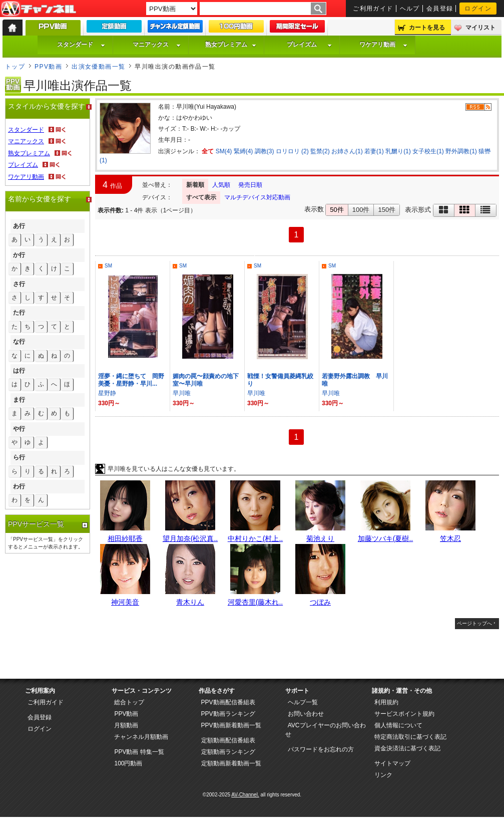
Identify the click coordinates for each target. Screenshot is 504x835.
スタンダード (81, 45)
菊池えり (320, 538)
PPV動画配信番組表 (228, 702)
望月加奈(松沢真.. (190, 538)
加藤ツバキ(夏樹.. (385, 538)
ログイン (478, 9)
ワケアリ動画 (383, 45)
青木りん (190, 602)
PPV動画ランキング (228, 714)
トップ (15, 67)
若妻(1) (374, 151)
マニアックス (157, 45)
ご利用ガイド (373, 9)
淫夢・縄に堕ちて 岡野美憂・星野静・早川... (131, 380)
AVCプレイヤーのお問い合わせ (326, 730)
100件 (361, 210)
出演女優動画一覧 (99, 67)
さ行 (19, 284)
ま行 (19, 400)
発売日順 (250, 185)
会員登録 (440, 9)
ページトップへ (474, 623)
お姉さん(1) (347, 151)
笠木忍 (450, 538)
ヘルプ (410, 9)
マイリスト (480, 28)
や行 (19, 429)
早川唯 (182, 393)
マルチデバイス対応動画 (257, 197)
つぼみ (320, 602)
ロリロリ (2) (292, 151)
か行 (19, 255)
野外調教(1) (461, 151)
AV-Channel (39, 9)
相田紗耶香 (125, 538)
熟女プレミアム (231, 45)
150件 (387, 210)
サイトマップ (392, 763)
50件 (337, 210)
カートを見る (427, 28)
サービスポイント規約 (404, 714)
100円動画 (128, 763)
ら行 (19, 457)
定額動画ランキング (228, 752)
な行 (19, 342)
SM (108, 266)
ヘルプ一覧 (303, 702)
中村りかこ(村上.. (255, 538)
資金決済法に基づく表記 (407, 748)
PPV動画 (48, 67)
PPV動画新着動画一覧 (231, 725)
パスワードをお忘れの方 (321, 749)
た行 (19, 313)
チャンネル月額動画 (141, 737)
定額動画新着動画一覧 (231, 763)
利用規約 (386, 702)
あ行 (19, 226)
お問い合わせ (306, 714)
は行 (19, 371)
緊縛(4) (243, 151)
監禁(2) (320, 151)
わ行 (19, 486)
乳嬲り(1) (398, 151)
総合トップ (129, 702)
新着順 (195, 185)
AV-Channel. (245, 795)
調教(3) (265, 151)
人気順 (221, 185)
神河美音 (125, 602)
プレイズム (309, 45)
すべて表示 (201, 197)
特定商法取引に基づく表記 (410, 737)
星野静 (107, 393)
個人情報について (398, 725)
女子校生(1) (428, 151)
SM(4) (224, 151)
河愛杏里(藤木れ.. (255, 602)
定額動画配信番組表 (228, 740)
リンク (383, 775)
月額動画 (126, 725)
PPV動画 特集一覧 (139, 752)
